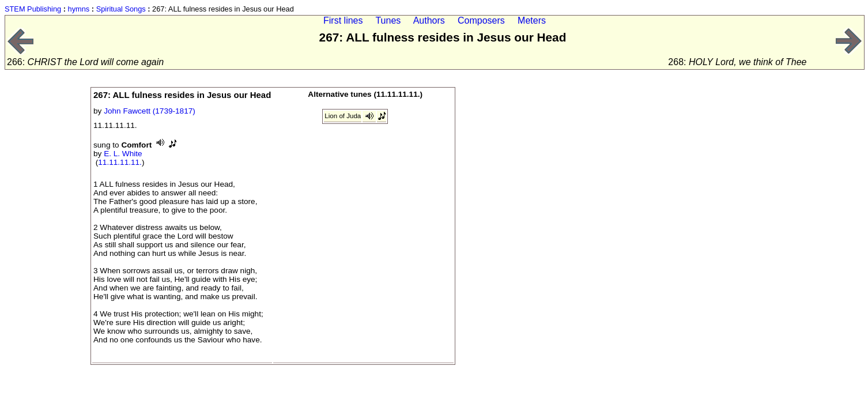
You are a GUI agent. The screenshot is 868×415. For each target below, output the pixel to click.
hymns (79, 9)
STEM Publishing (33, 9)
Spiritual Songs (121, 9)
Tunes (388, 20)
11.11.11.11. (120, 162)
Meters (532, 20)
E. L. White (123, 154)
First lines (343, 20)
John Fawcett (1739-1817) (150, 111)
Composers (481, 20)
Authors (429, 20)
